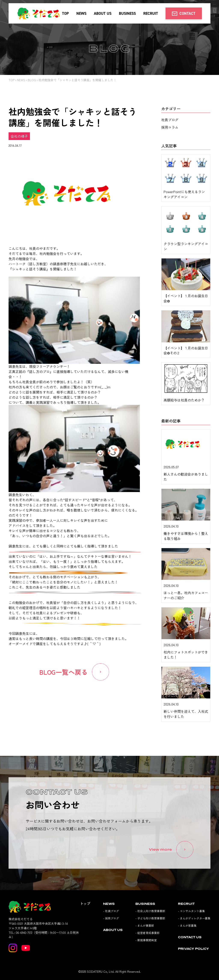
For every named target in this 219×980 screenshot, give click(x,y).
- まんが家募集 (187, 925)
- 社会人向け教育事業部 (150, 911)
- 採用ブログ (111, 918)
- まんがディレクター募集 (194, 918)
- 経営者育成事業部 (147, 933)
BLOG (32, 80)
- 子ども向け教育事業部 (150, 918)
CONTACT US (190, 937)
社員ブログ (170, 120)
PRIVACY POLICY (193, 948)
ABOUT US (103, 13)
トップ (85, 903)
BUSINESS (127, 13)
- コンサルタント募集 (191, 911)
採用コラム (170, 127)
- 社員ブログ (111, 911)
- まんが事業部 (145, 925)
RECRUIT (151, 13)
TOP (65, 13)
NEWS (81, 13)
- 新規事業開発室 (146, 940)
